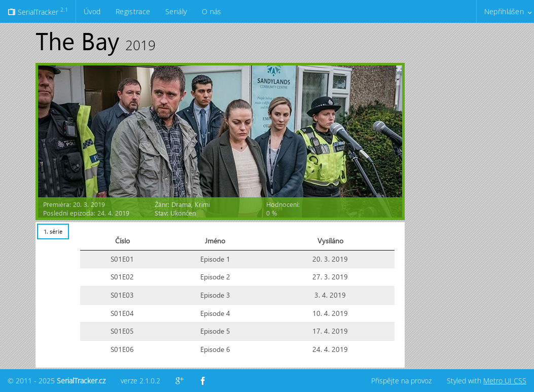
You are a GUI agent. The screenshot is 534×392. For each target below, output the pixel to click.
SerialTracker (38, 11)
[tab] (53, 231)
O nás (211, 11)
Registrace (133, 11)
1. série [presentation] (53, 231)
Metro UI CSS (505, 381)
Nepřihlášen (504, 11)
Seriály (176, 11)
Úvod (92, 11)
